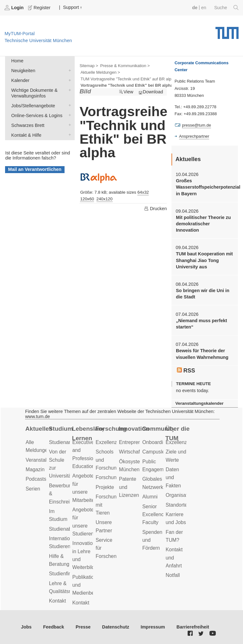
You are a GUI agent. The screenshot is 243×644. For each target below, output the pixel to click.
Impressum (153, 627)
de (195, 8)
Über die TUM (178, 434)
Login (15, 8)
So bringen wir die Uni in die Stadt (203, 294)
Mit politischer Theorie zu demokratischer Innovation (203, 224)
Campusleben (158, 452)
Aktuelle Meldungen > (100, 72)
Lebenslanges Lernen (88, 434)
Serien (33, 489)
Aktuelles (39, 429)
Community (158, 429)
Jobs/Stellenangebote (68, 105)
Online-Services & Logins (68, 115)
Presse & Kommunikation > (125, 66)
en (204, 8)
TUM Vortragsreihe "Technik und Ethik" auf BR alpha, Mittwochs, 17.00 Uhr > (150, 79)
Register (40, 8)
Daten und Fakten (173, 478)
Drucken (155, 209)
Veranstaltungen (44, 460)
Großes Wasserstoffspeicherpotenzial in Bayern (205, 187)
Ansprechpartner (194, 136)
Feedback (53, 627)
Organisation (180, 495)
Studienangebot (67, 442)
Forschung (111, 429)
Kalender (68, 80)
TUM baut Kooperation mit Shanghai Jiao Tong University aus (204, 260)
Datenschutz (116, 627)
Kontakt (58, 601)
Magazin (35, 469)
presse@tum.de (196, 125)
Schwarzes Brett (68, 125)
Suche (226, 8)
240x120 (105, 199)
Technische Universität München (227, 31)
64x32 (143, 192)
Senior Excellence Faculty (155, 515)
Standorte (177, 505)
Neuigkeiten (68, 70)
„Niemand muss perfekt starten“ (202, 324)
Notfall (173, 575)
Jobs (26, 627)
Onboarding (156, 442)
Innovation (134, 429)
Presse (83, 627)
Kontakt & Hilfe (68, 135)
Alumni (150, 497)
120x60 (87, 199)
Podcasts (36, 479)
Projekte (105, 487)
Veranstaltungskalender (199, 403)
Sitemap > (89, 66)
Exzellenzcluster (114, 442)
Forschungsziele (114, 477)
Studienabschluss (69, 529)
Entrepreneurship (138, 442)
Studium (61, 429)
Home (17, 61)
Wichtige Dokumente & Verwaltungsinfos (68, 90)
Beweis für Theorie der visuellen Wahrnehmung (202, 354)
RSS (186, 371)
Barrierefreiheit (193, 627)
